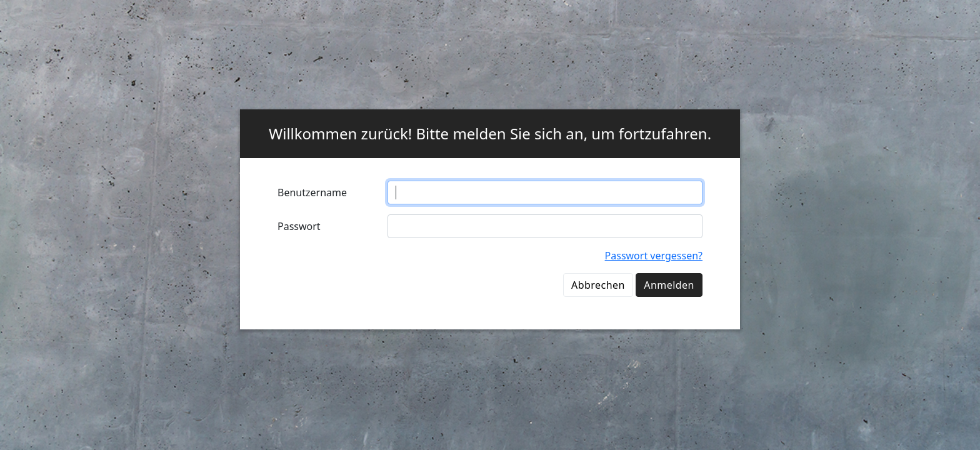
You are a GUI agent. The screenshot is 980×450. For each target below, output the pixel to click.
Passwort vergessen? (654, 256)
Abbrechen (598, 285)
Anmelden (669, 285)
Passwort (299, 226)
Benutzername (312, 192)
